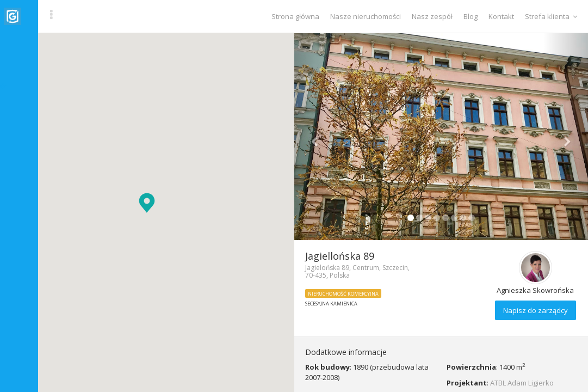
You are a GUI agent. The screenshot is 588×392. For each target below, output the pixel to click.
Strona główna (295, 16)
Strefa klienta (551, 16)
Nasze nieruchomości (366, 16)
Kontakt (501, 16)
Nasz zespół (432, 16)
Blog (471, 16)
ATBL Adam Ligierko (522, 383)
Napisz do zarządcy (536, 310)
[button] (147, 203)
